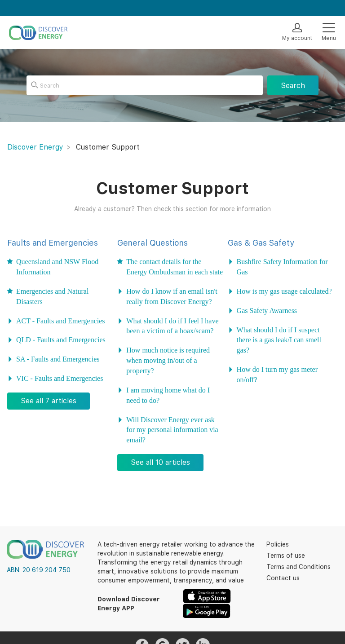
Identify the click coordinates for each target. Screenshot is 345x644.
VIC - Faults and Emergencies (60, 378)
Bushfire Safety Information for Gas (282, 267)
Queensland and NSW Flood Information (57, 267)
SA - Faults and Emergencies (58, 359)
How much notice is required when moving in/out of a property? (168, 360)
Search (293, 86)
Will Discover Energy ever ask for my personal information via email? (172, 430)
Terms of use (286, 556)
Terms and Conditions (299, 567)
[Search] (145, 85)
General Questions (153, 243)
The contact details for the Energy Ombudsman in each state (175, 267)
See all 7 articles (49, 401)
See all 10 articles (160, 462)
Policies (278, 544)
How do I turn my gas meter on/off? (277, 374)
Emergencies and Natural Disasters (52, 296)
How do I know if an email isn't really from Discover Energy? (172, 296)
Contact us (283, 578)
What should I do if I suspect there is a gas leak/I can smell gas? (279, 340)
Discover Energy (35, 147)
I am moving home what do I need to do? (168, 395)
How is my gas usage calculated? (284, 291)
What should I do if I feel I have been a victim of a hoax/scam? (172, 326)
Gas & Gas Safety (261, 243)
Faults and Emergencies (53, 243)
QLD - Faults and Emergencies (61, 340)
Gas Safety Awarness (267, 310)
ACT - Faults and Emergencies (61, 321)
